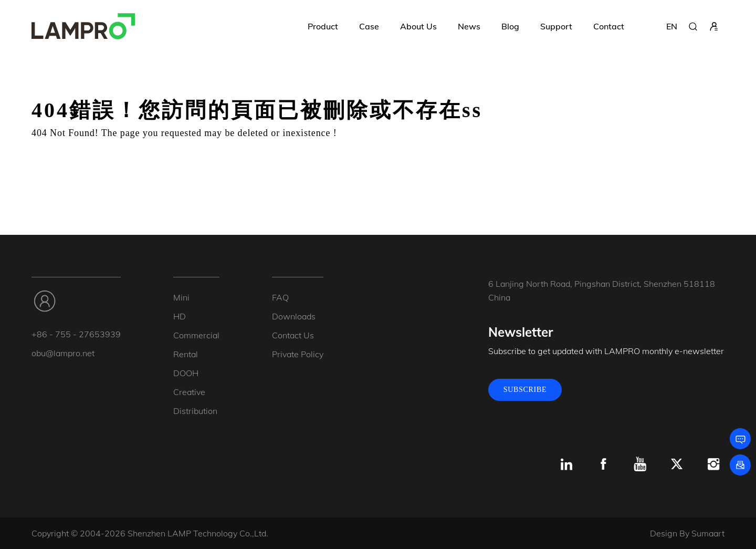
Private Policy (298, 354)
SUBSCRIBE (525, 390)
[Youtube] (640, 464)
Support (556, 26)
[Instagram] (713, 464)
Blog (510, 26)
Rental (186, 354)
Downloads (294, 316)
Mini (181, 297)
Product (323, 26)
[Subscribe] (740, 465)
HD (180, 316)
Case (369, 26)
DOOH (186, 373)
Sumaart (708, 533)
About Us (418, 26)
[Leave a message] (740, 439)
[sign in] (714, 26)
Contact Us (293, 335)
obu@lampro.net (63, 353)
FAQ (280, 297)
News (469, 26)
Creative (189, 392)
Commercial (196, 335)
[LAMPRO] (83, 26)
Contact (609, 26)
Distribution (195, 411)
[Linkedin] (566, 464)
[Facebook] (603, 464)
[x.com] (677, 464)
